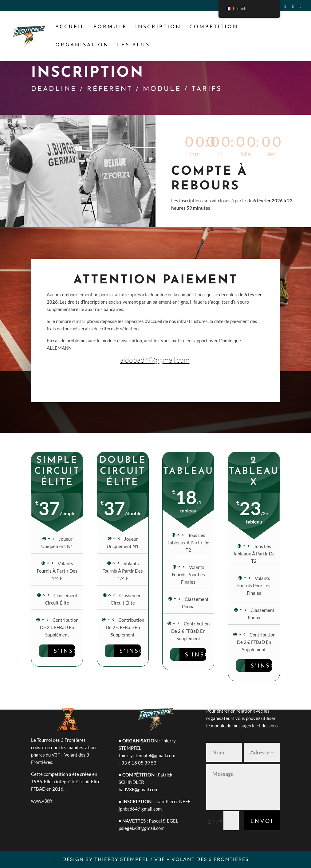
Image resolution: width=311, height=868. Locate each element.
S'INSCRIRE (140, 651)
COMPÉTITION (214, 27)
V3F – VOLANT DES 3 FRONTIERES (201, 859)
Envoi (262, 821)
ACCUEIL (70, 27)
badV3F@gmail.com (138, 789)
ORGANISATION (82, 45)
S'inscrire (75, 651)
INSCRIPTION (158, 27)
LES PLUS (134, 45)
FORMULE (110, 27)
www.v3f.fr (42, 801)
